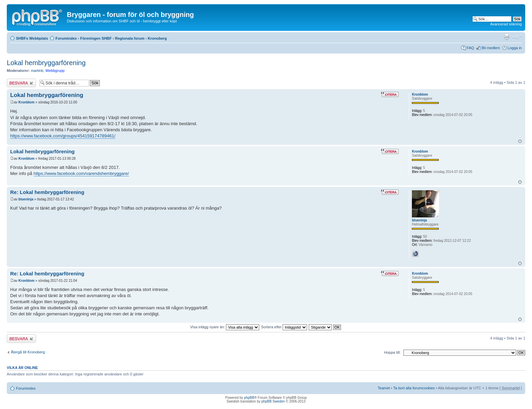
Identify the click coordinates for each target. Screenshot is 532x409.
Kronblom (26, 102)
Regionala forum (130, 38)
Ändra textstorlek (517, 37)
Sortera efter (284, 327)
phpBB (249, 398)
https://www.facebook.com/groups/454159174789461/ (63, 136)
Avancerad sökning (506, 24)
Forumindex (66, 38)
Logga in (515, 48)
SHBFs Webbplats (32, 38)
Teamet (384, 388)
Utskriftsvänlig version (507, 37)
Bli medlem (491, 48)
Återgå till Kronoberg (28, 352)
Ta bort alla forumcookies (414, 388)
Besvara (21, 83)
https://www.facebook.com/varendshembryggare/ (81, 173)
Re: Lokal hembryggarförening (47, 192)
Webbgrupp (55, 71)
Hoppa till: (392, 352)
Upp (520, 141)
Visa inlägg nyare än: (225, 327)
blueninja (26, 199)
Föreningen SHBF (96, 38)
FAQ (470, 48)
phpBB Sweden (273, 401)
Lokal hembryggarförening (46, 63)
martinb (37, 71)
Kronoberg (157, 38)
